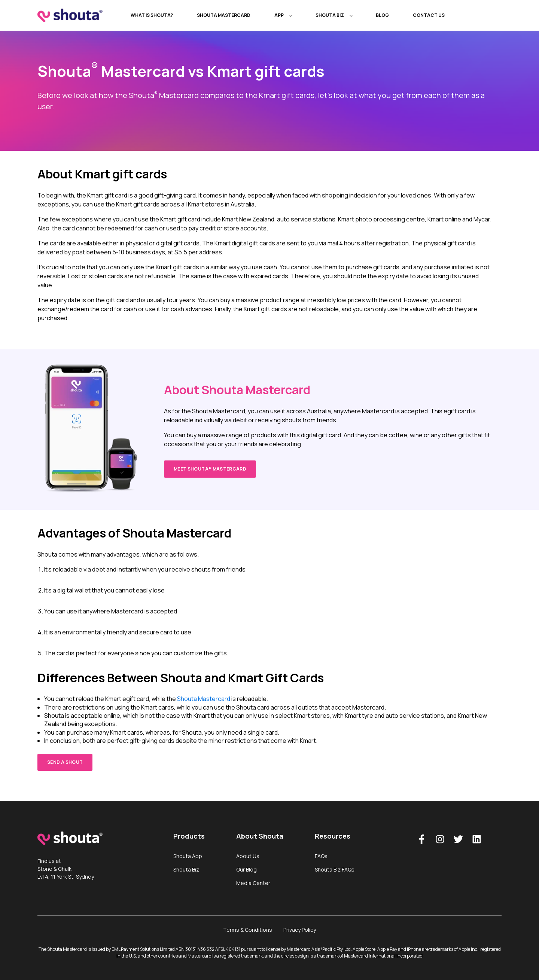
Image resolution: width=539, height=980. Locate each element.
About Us (248, 856)
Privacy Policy (300, 930)
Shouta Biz (186, 869)
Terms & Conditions (248, 930)
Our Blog (246, 869)
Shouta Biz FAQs (335, 869)
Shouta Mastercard (204, 699)
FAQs (321, 856)
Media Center (253, 883)
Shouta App (188, 856)
